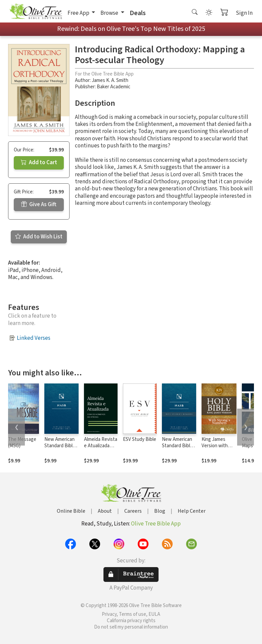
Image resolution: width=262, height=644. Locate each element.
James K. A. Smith (110, 80)
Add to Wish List (39, 237)
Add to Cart (39, 163)
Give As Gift (39, 204)
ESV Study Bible (140, 439)
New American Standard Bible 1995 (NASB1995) (60, 449)
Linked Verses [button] (34, 338)
